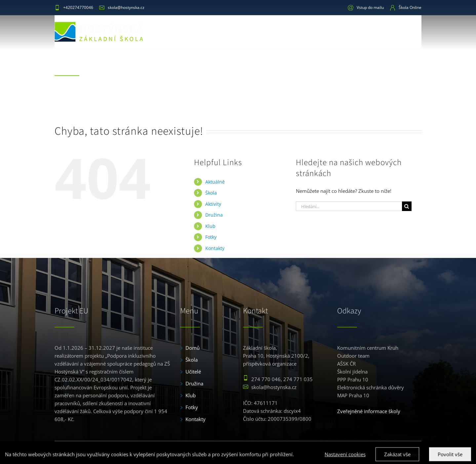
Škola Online (406, 7)
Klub (210, 226)
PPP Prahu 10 (353, 379)
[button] (411, 31)
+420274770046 (74, 7)
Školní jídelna (352, 372)
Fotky (211, 237)
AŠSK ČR (346, 364)
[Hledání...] (349, 206)
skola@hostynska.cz (122, 7)
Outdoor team (353, 356)
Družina (214, 214)
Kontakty (215, 248)
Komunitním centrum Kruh (368, 348)
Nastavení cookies (345, 458)
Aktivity (213, 204)
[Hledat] (407, 206)
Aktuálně (215, 181)
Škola (211, 192)
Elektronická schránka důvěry (371, 387)
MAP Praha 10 (353, 395)
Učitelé (193, 372)
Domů (193, 348)
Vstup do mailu (366, 7)
